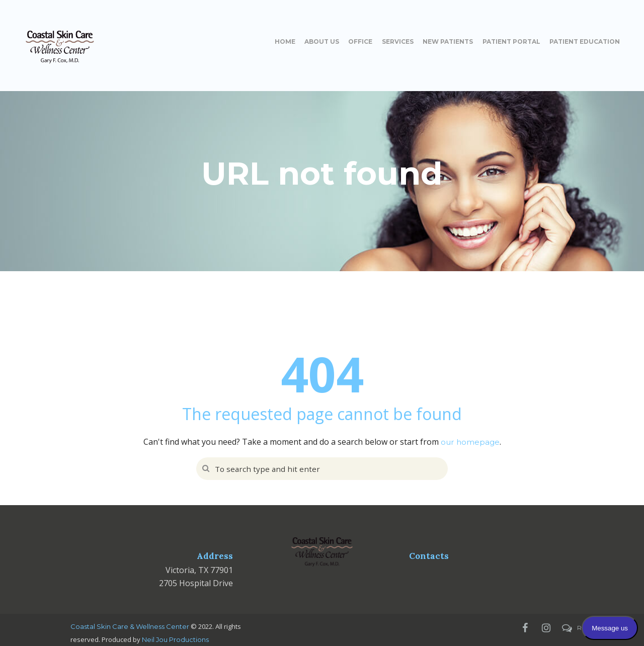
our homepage (470, 442)
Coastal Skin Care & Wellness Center (130, 626)
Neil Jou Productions (175, 639)
